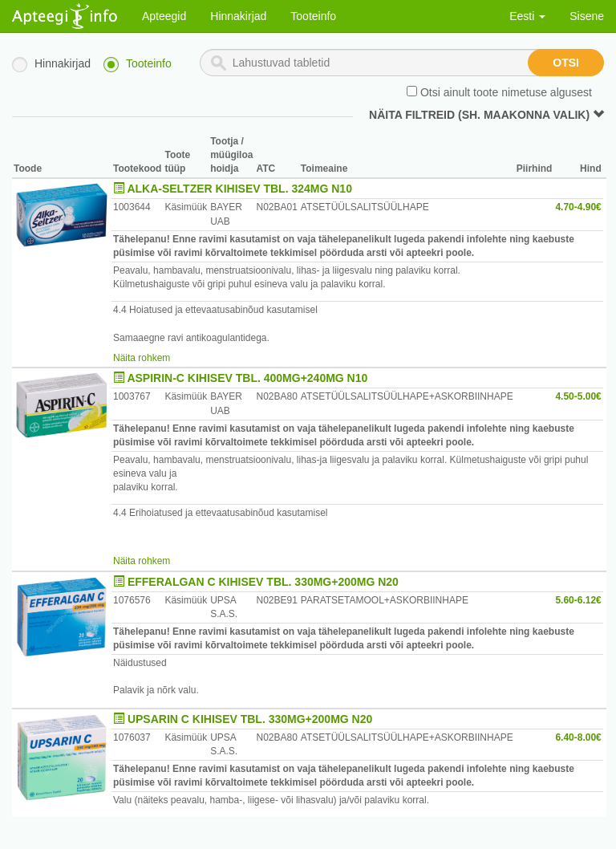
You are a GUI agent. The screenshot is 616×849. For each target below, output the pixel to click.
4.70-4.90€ (578, 207)
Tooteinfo (313, 16)
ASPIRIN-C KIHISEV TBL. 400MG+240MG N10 (247, 378)
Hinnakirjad (238, 16)
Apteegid (164, 16)
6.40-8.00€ (578, 737)
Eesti (527, 16)
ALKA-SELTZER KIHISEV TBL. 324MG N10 (239, 189)
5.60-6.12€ (578, 600)
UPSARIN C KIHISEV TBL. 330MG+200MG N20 (250, 719)
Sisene (587, 16)
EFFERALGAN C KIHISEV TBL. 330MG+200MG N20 (263, 582)
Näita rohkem (142, 358)
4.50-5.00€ (578, 396)
